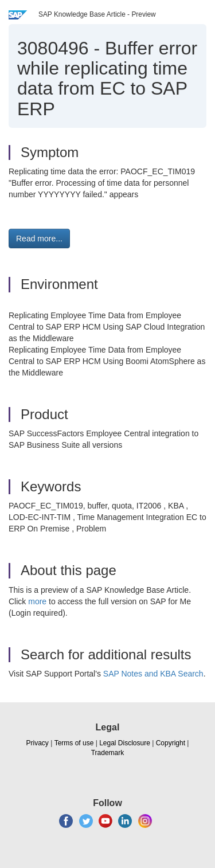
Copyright (171, 743)
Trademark (108, 753)
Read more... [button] (39, 238)
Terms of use (74, 743)
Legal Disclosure (125, 743)
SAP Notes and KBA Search (153, 674)
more (37, 601)
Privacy (38, 743)
